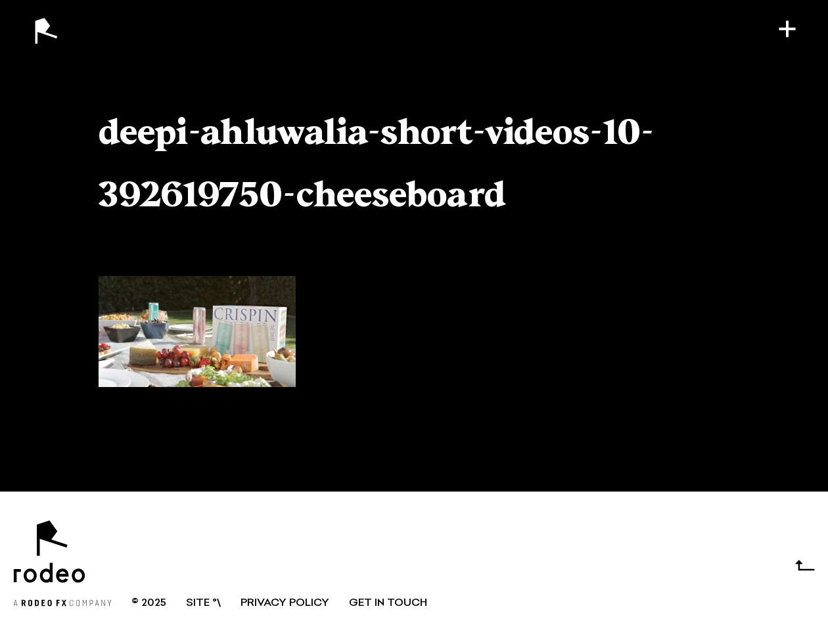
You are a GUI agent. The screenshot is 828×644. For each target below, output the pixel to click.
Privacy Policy (285, 603)
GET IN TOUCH (388, 603)
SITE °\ (203, 603)
